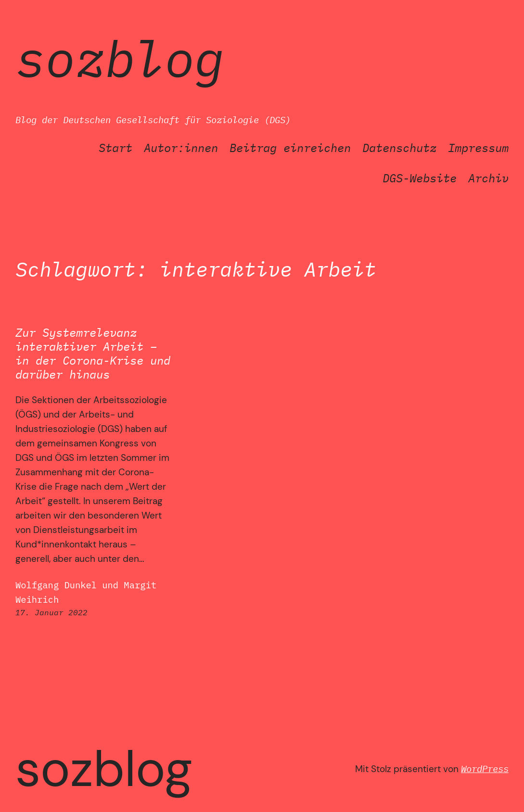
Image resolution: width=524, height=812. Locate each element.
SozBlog (120, 58)
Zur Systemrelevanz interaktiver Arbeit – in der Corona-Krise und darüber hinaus (93, 353)
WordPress (485, 769)
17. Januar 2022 (51, 612)
